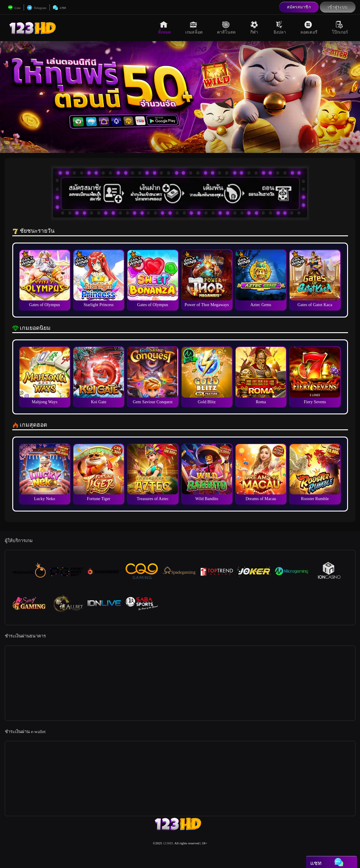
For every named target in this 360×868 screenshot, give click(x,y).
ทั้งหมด (165, 28)
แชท (59, 8)
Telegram (37, 8)
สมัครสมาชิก (299, 7)
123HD (168, 843)
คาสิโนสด (226, 28)
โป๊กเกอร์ (340, 28)
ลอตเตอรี (309, 28)
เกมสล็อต (194, 28)
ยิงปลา (280, 28)
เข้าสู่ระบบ (338, 7)
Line (14, 8)
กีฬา (255, 28)
